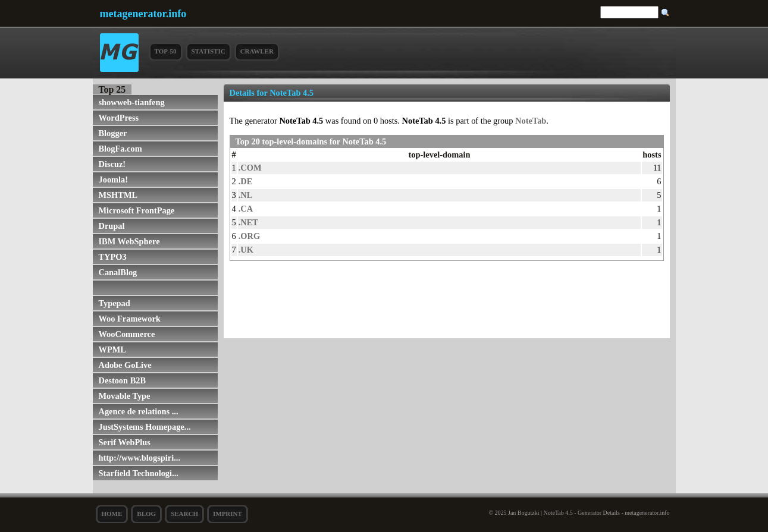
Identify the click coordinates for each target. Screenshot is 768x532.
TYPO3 (113, 257)
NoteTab (531, 121)
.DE (246, 181)
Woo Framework (130, 319)
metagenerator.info (143, 14)
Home (112, 514)
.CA (246, 209)
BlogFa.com (120, 149)
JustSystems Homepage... (145, 427)
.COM (250, 168)
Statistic (209, 51)
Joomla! (114, 180)
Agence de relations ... (139, 411)
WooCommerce (127, 334)
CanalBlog (118, 272)
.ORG (249, 236)
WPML (112, 350)
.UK (246, 250)
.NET (248, 222)
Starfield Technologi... (139, 473)
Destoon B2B (123, 380)
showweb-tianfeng (132, 102)
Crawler (257, 51)
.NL (246, 195)
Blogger (113, 133)
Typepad (115, 303)
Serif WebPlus (125, 442)
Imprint (228, 514)
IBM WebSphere (129, 241)
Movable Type (125, 396)
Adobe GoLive (125, 365)
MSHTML (118, 195)
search (184, 514)
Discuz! (112, 164)
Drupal (112, 226)
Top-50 (166, 51)
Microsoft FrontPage (137, 210)
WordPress (119, 118)
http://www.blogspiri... (140, 458)
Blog (146, 514)
